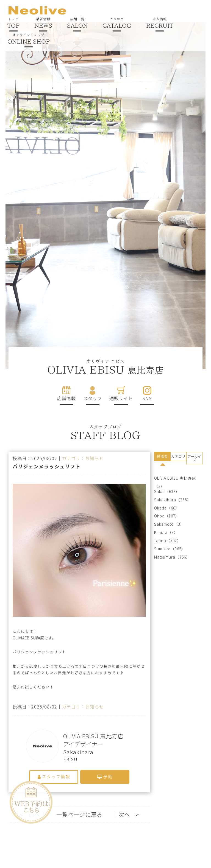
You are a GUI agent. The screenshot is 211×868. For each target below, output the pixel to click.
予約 (105, 777)
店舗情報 (66, 398)
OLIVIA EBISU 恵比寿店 (175, 478)
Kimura (161, 532)
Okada (160, 508)
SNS (147, 398)
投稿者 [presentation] (162, 456)
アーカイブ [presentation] (194, 458)
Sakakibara (165, 500)
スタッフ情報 (54, 777)
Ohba (159, 516)
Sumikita (162, 549)
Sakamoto (164, 524)
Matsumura (165, 557)
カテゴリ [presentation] (178, 456)
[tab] (162, 457)
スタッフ (93, 398)
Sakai (159, 492)
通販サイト (121, 398)
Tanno (160, 541)
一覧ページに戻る (79, 814)
